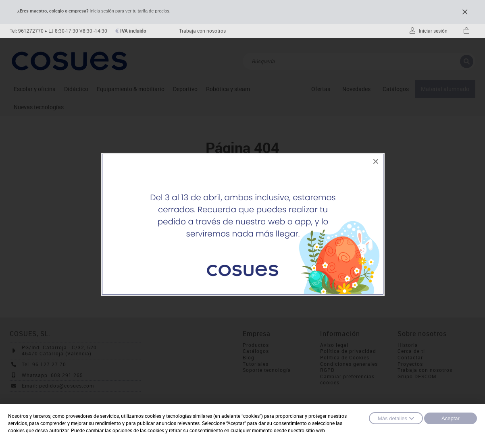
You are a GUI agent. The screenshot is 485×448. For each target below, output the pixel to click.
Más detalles (396, 418)
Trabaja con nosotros (202, 31)
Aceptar (451, 418)
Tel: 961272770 (27, 31)
